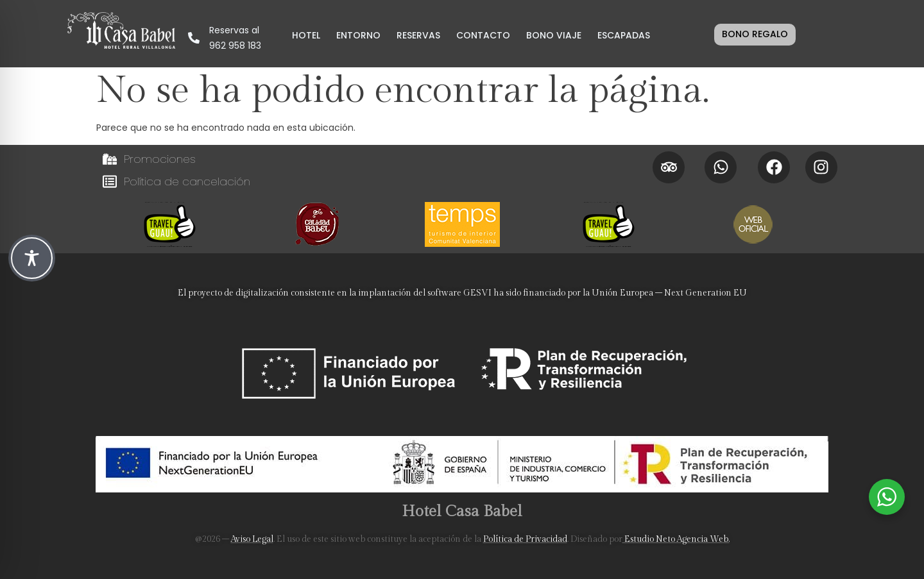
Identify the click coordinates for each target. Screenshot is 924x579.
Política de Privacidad (525, 539)
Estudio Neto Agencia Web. (676, 539)
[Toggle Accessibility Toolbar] (32, 258)
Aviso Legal (252, 539)
